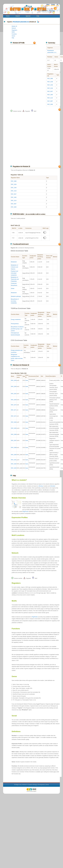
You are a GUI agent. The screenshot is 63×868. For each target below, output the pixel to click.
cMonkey (41, 486)
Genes (13, 36)
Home (8, 16)
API (57, 4)
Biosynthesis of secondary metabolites (15, 301)
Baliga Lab (18, 785)
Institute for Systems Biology (29, 785)
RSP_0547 (50, 91)
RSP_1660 (50, 95)
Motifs (13, 32)
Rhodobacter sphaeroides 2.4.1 (21, 22)
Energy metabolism (16, 319)
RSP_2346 (50, 85)
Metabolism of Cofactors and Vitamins (14, 267)
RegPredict (35, 617)
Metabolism (14, 262)
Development (41, 785)
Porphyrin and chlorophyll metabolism (14, 273)
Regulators (14, 30)
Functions (14, 34)
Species (28, 16)
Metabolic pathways (16, 296)
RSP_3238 (50, 82)
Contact (53, 4)
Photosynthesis (15, 324)
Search (18, 16)
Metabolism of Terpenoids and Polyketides (15, 279)
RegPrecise (26, 512)
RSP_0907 (50, 101)
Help (38, 16)
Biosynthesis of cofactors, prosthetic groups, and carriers (17, 329)
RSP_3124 (50, 98)
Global (13, 289)
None (27, 380)
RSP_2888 (50, 79)
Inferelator (53, 486)
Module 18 (14, 26)
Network (14, 28)
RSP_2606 (50, 104)
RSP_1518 (50, 88)
